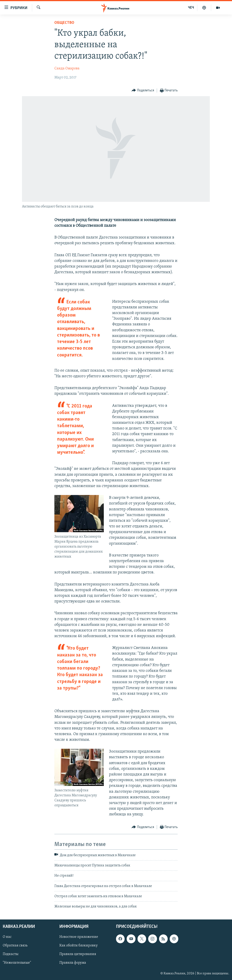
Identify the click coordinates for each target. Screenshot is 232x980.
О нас (7, 937)
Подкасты (11, 954)
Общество (64, 23)
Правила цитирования (78, 954)
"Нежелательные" (17, 963)
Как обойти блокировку (79, 946)
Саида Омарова (67, 68)
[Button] (143, 91)
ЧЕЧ (191, 8)
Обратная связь (15, 946)
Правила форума (73, 963)
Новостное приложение (79, 937)
